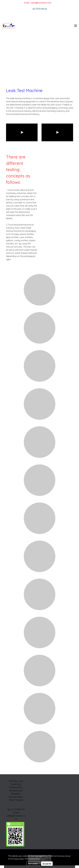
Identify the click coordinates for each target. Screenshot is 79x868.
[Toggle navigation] (76, 26)
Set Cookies (33, 864)
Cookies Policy (34, 859)
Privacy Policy (19, 859)
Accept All (47, 864)
